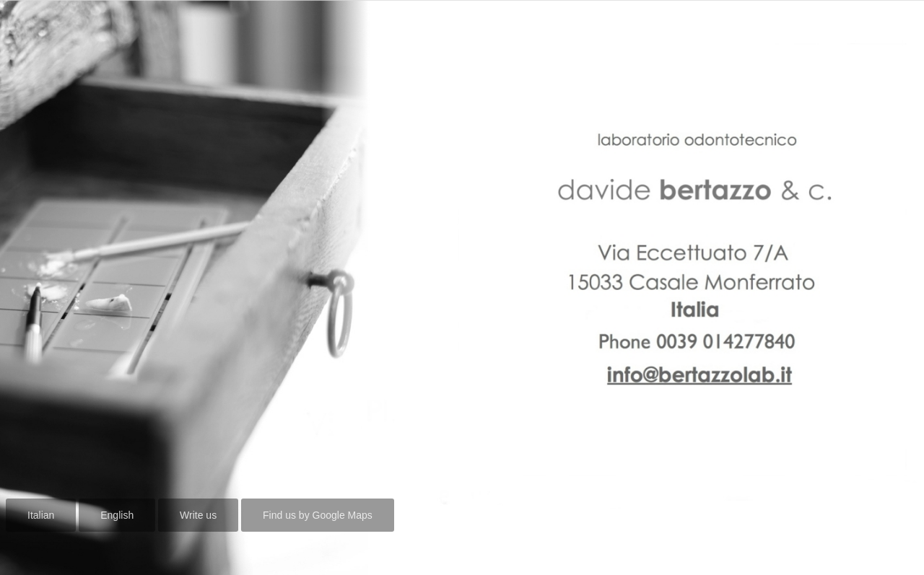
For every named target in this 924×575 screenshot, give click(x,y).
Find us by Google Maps (318, 515)
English (117, 515)
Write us (198, 515)
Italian (41, 515)
